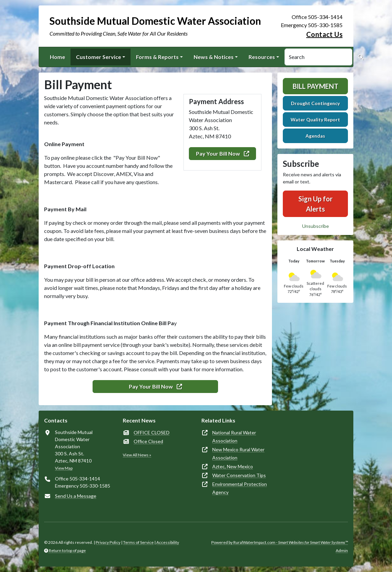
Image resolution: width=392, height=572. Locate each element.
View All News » (137, 455)
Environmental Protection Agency (240, 488)
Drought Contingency (315, 103)
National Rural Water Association (234, 437)
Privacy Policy (108, 542)
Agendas (315, 136)
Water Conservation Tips (239, 475)
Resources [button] (262, 57)
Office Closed (148, 441)
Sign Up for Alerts (316, 204)
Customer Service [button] (99, 57)
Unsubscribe (316, 226)
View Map (64, 468)
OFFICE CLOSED (152, 432)
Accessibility (168, 542)
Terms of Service (138, 542)
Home (57, 57)
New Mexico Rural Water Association (238, 453)
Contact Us (324, 34)
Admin (342, 550)
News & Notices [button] (214, 57)
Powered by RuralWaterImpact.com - (280, 542)
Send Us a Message (76, 496)
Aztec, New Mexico (233, 466)
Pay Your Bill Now (223, 153)
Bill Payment (316, 86)
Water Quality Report (315, 120)
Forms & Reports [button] (157, 57)
